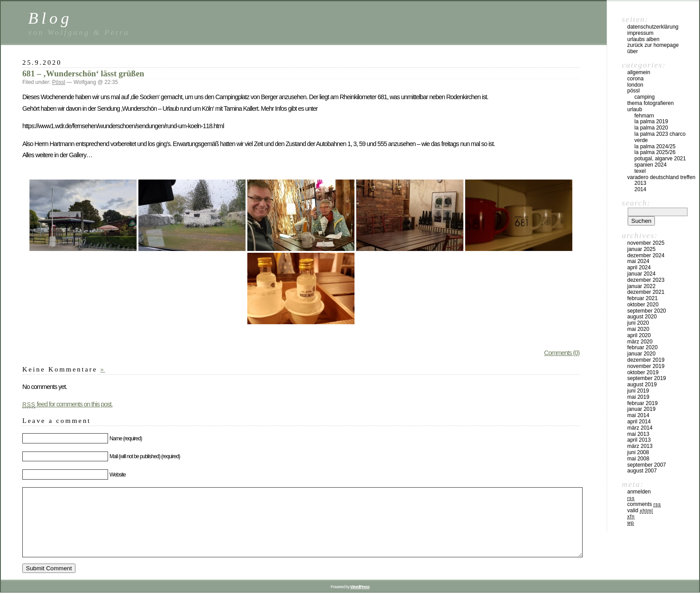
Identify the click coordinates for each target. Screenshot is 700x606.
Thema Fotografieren (650, 103)
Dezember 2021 (646, 292)
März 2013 (640, 446)
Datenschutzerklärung (653, 27)
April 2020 (639, 335)
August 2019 (642, 384)
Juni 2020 (638, 323)
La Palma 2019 (651, 121)
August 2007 (642, 471)
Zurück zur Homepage (653, 45)
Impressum (640, 33)
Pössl (59, 82)
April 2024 (639, 267)
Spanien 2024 (650, 165)
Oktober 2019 (643, 372)
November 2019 (646, 366)
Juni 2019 (638, 391)
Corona (635, 79)
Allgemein (639, 72)
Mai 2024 (638, 261)
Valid (640, 510)
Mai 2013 (638, 434)
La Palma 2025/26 (655, 152)
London (635, 85)
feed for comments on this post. (67, 404)
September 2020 (647, 311)
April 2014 (639, 422)
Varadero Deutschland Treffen (661, 177)
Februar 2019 (642, 403)
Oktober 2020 (643, 305)
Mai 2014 (638, 415)
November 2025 (646, 243)
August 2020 (642, 317)
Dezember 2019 (646, 360)
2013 (640, 183)
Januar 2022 (641, 286)
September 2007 (647, 465)
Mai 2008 (638, 459)
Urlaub (635, 109)
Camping (644, 97)
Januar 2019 (641, 409)
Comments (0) (562, 353)
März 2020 (640, 342)
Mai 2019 (638, 397)
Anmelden (639, 492)
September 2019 (647, 378)
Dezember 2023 (646, 280)
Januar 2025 (641, 249)
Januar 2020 (641, 354)
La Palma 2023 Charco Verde (660, 137)
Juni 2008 (638, 452)
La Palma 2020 (651, 128)
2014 (640, 189)
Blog (50, 18)
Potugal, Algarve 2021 (660, 159)
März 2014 (640, 428)
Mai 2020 (638, 329)
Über (633, 51)
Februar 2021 (642, 298)
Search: (636, 203)
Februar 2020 (642, 347)
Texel (640, 171)
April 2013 (639, 440)
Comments (644, 504)
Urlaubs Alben (643, 39)
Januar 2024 (641, 274)
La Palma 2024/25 (655, 146)
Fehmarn (644, 116)
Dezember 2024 (646, 255)
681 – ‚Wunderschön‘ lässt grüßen (83, 73)
